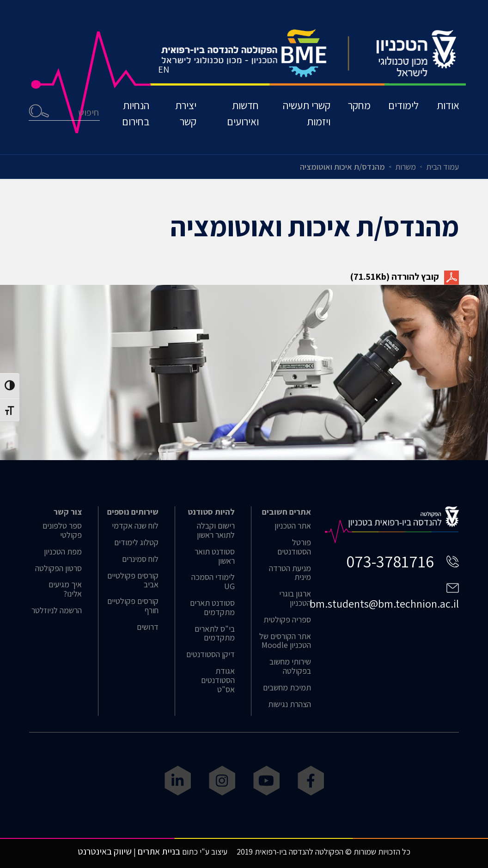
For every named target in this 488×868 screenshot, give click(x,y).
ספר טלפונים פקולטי (62, 530)
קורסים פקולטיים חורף (133, 606)
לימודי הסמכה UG (213, 582)
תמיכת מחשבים (287, 688)
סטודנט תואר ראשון (215, 556)
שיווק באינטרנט (105, 851)
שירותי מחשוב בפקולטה (290, 666)
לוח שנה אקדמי (135, 526)
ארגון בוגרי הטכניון (295, 598)
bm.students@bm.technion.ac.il (384, 603)
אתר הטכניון (293, 526)
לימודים (403, 108)
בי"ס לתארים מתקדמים (215, 634)
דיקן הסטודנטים (210, 654)
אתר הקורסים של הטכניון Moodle (285, 641)
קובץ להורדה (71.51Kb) (405, 277)
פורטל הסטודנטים (294, 547)
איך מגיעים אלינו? (65, 589)
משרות (406, 167)
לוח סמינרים (140, 559)
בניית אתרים (159, 851)
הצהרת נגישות (290, 704)
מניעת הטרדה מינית (290, 573)
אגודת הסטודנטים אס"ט (218, 680)
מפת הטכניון (63, 552)
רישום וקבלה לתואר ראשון (216, 530)
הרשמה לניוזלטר (57, 610)
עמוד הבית (442, 167)
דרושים (148, 627)
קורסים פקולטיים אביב (133, 580)
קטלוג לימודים (136, 542)
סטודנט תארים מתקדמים (212, 608)
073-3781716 (390, 561)
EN (164, 72)
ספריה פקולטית (287, 620)
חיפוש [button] (39, 114)
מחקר (357, 108)
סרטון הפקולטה (58, 568)
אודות (448, 108)
